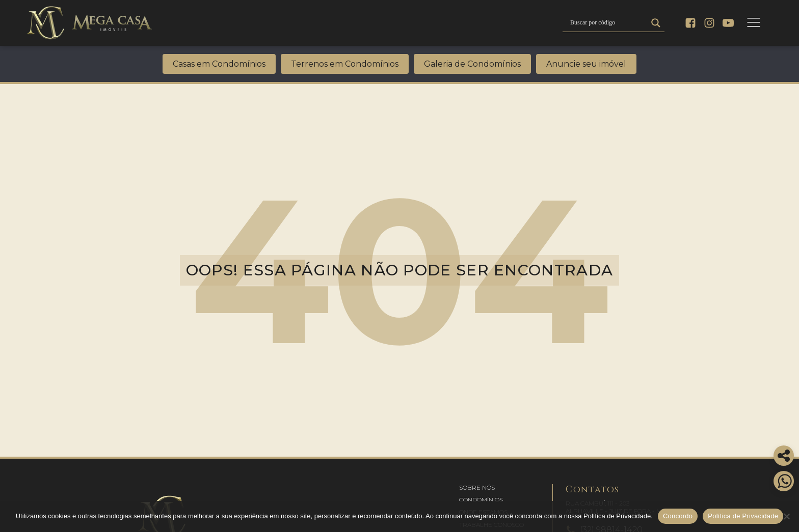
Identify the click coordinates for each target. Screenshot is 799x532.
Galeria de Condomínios (472, 64)
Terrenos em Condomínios (345, 64)
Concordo (678, 516)
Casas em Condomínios (219, 64)
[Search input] (607, 23)
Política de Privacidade (743, 516)
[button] (477, 488)
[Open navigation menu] (754, 23)
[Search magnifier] (656, 23)
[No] (786, 516)
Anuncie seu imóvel (586, 64)
